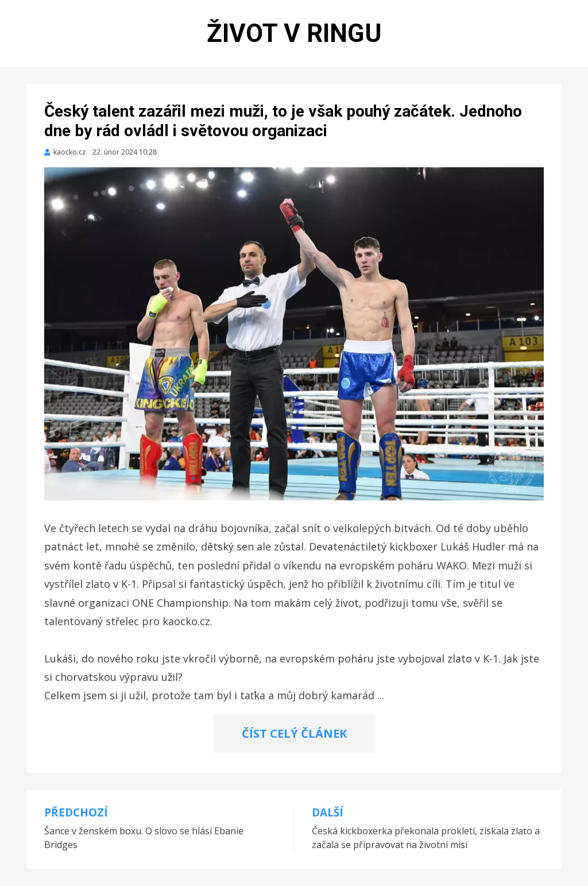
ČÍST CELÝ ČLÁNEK (294, 733)
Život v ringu (294, 33)
